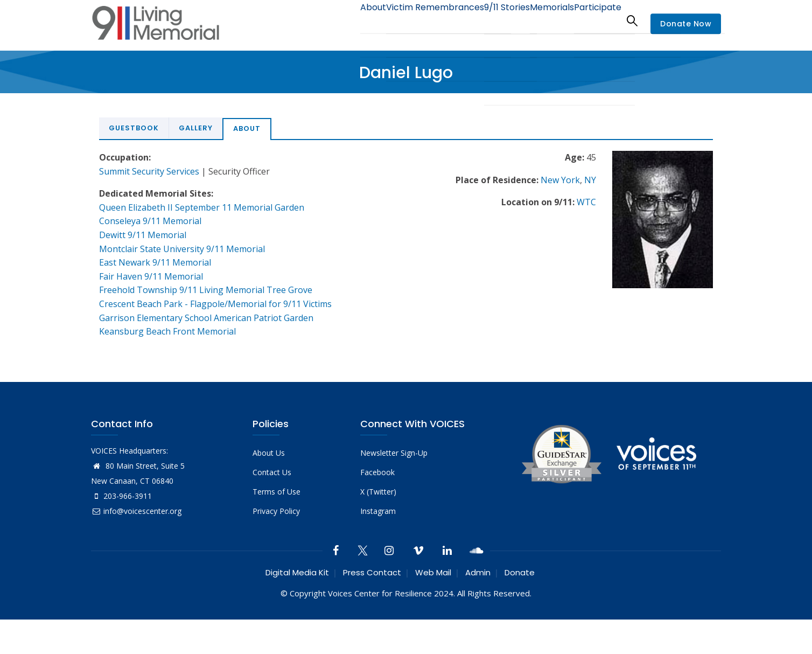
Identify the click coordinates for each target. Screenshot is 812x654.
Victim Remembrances (408, 20)
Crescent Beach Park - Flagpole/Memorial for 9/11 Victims (215, 304)
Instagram (378, 511)
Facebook (377, 472)
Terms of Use (276, 492)
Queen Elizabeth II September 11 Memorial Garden (202, 207)
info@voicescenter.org (136, 511)
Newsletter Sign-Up (394, 453)
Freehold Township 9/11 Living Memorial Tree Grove (206, 290)
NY (590, 180)
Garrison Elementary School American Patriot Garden (206, 318)
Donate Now (686, 24)
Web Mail (433, 572)
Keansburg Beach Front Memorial (167, 331)
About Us (269, 453)
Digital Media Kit (297, 572)
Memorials (540, 20)
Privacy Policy (276, 511)
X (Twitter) (378, 492)
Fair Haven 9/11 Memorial (151, 276)
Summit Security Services (149, 171)
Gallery (196, 128)
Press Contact (372, 572)
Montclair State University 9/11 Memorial (182, 249)
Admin (478, 572)
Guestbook (134, 128)
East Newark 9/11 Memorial (155, 262)
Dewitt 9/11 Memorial (143, 235)
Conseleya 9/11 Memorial (150, 221)
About (339, 20)
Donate (520, 572)
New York (560, 180)
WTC (586, 202)
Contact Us (272, 472)
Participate (594, 20)
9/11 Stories (487, 20)
